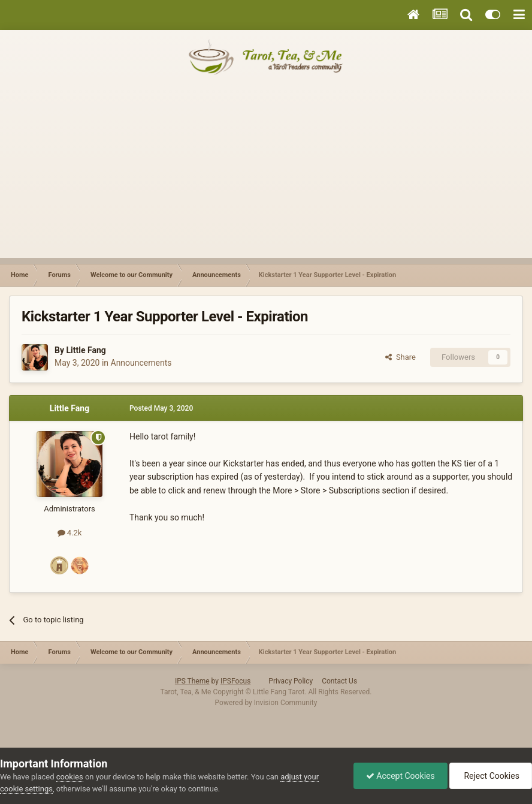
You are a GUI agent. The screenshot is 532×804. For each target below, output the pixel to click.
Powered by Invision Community (266, 703)
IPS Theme (192, 681)
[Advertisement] (266, 174)
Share (400, 357)
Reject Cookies (491, 776)
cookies (70, 777)
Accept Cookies (400, 776)
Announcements (141, 363)
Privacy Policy (291, 681)
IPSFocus (235, 681)
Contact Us (339, 681)
